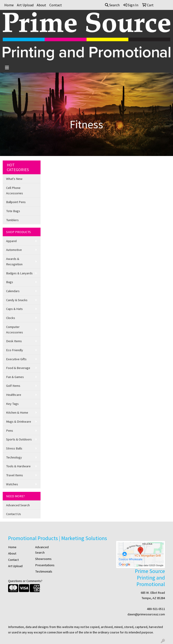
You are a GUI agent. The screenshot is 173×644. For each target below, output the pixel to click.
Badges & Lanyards (19, 273)
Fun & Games (15, 377)
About (41, 5)
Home (9, 5)
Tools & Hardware (18, 466)
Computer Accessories (15, 330)
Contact (56, 5)
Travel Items (15, 475)
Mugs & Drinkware (19, 422)
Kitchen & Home (17, 413)
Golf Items (13, 386)
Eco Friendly (15, 350)
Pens (10, 431)
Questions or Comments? (25, 581)
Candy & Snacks (17, 300)
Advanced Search (18, 505)
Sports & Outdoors (19, 439)
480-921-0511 (156, 609)
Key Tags (12, 404)
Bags (10, 282)
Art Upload (25, 5)
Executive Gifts (16, 359)
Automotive (14, 250)
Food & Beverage (18, 368)
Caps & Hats (14, 309)
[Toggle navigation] (7, 68)
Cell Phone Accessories (15, 190)
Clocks (11, 318)
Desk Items (14, 341)
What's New (14, 179)
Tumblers (12, 220)
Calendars (13, 291)
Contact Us (14, 514)
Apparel (11, 241)
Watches (12, 484)
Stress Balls (14, 448)
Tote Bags (13, 211)
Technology (14, 457)
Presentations (45, 565)
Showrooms (43, 559)
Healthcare (14, 395)
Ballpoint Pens (16, 202)
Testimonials (44, 571)
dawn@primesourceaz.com (146, 614)
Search (112, 5)
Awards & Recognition (14, 261)
